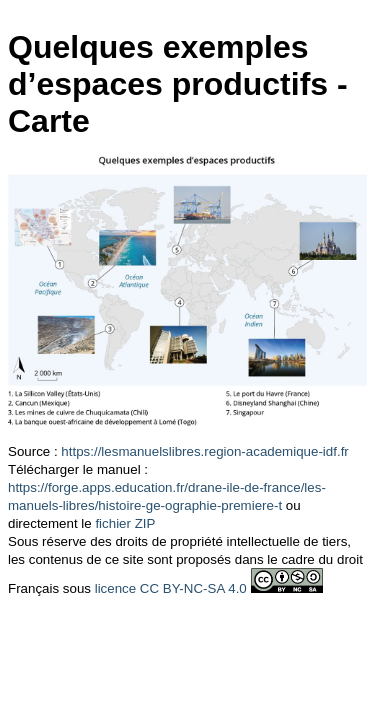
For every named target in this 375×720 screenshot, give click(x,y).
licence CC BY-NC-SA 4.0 (171, 588)
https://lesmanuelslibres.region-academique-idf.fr (204, 451)
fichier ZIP (125, 523)
